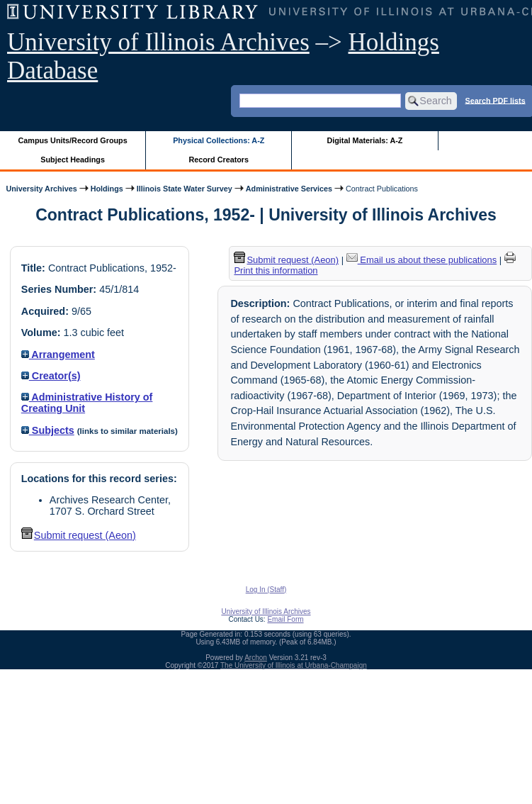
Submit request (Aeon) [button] (79, 535)
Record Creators (219, 160)
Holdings (107, 189)
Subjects (48, 430)
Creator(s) (51, 376)
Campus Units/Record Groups (73, 140)
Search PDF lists (495, 100)
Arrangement (58, 354)
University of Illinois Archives (158, 42)
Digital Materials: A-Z (364, 140)
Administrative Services (289, 189)
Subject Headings (73, 160)
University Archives (41, 189)
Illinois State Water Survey (185, 189)
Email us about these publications (422, 260)
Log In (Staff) (266, 590)
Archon (256, 658)
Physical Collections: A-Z (219, 140)
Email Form (285, 619)
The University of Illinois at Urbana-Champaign (294, 665)
